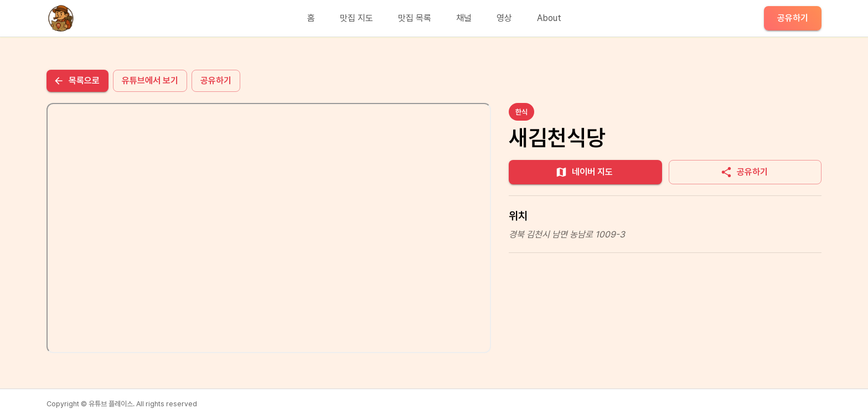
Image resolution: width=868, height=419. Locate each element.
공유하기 (793, 18)
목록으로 (76, 81)
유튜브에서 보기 (150, 81)
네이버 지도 (584, 172)
